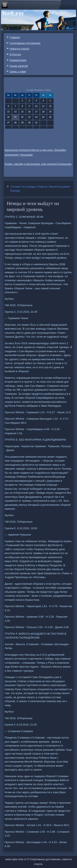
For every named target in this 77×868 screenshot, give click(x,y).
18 (43, 112)
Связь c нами (18, 71)
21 (15, 117)
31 (36, 123)
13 (8, 112)
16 (29, 112)
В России (15, 54)
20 (8, 117)
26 (50, 117)
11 (43, 106)
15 (22, 112)
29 (22, 123)
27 (8, 123)
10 (36, 106)
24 (36, 117)
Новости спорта (19, 49)
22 (22, 117)
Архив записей (19, 66)
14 (15, 112)
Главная (15, 37)
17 (36, 112)
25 (43, 117)
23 (29, 117)
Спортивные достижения (25, 43)
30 (29, 123)
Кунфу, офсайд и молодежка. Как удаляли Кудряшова (38, 164)
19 (50, 112)
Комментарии (18, 60)
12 (50, 106)
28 (15, 123)
